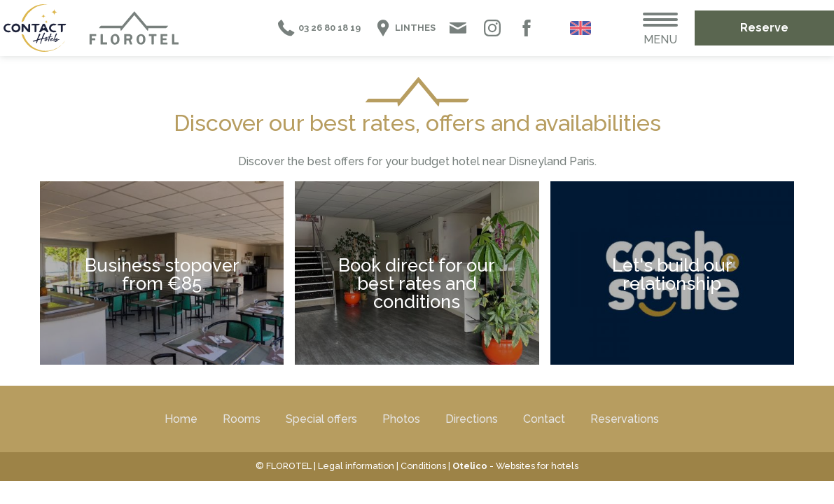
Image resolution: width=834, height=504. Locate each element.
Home (181, 419)
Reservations (625, 419)
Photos (401, 419)
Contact (544, 419)
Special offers (321, 419)
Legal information (356, 466)
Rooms (242, 419)
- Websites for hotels (515, 466)
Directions (472, 419)
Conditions (423, 466)
